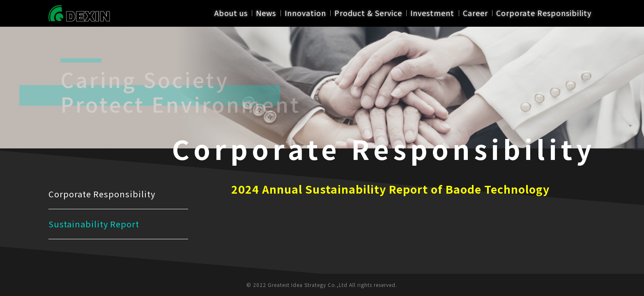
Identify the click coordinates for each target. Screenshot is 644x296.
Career (475, 13)
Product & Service (368, 13)
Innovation (305, 13)
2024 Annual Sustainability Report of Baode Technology (390, 189)
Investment (433, 13)
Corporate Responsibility (544, 13)
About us (231, 13)
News (266, 13)
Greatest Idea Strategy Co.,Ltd (308, 285)
